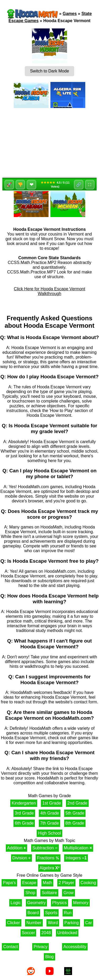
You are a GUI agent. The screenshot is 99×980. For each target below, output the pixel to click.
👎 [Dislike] (20, 185)
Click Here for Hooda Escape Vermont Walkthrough (49, 291)
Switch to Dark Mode (50, 71)
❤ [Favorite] (32, 185)
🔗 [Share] (79, 185)
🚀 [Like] (9, 185)
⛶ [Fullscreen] (90, 185)
